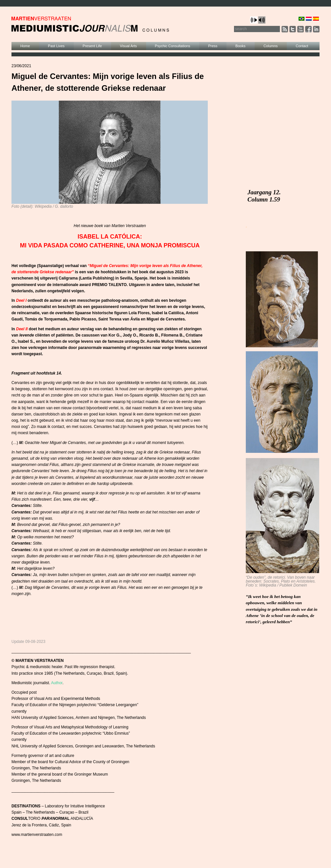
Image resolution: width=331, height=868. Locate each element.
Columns (271, 46)
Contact (302, 46)
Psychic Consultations (173, 46)
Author (57, 683)
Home (25, 46)
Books (240, 46)
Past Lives (56, 46)
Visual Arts (128, 46)
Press (213, 46)
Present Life (92, 46)
